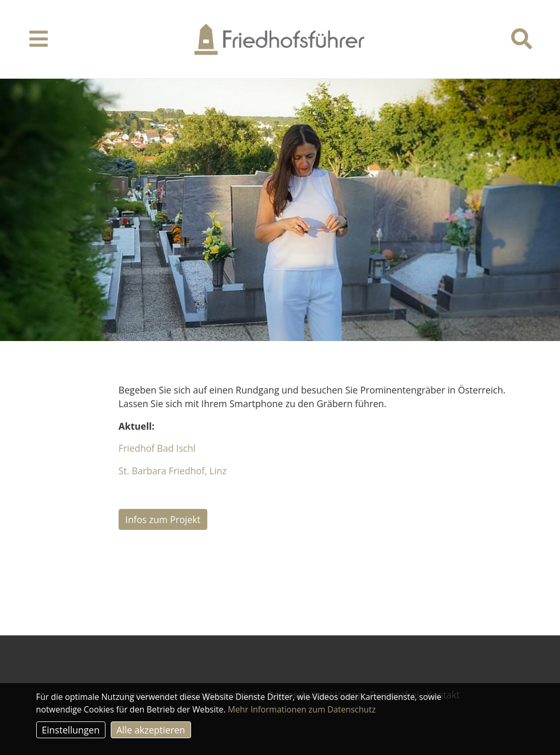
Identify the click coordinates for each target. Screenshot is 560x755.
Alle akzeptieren (151, 730)
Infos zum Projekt (163, 519)
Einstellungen (71, 730)
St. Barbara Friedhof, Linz (173, 471)
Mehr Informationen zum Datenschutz (302, 709)
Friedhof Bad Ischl (157, 448)
